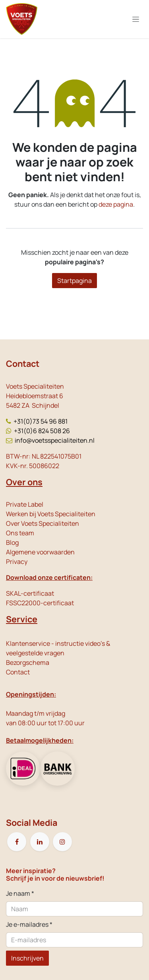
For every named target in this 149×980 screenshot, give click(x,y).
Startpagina (74, 281)
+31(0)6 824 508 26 (42, 431)
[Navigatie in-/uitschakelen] (136, 19)
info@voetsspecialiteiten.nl (55, 440)
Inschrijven (27, 958)
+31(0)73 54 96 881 (41, 421)
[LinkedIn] (40, 842)
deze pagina (116, 204)
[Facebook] (17, 842)
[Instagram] (62, 842)
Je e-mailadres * (29, 924)
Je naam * (20, 893)
